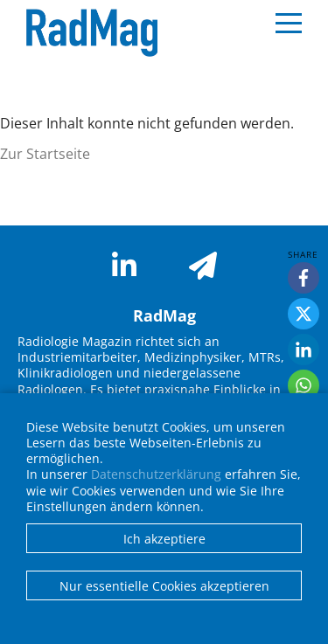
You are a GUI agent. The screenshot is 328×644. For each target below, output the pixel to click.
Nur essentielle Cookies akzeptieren (164, 586)
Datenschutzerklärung (156, 474)
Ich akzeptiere (164, 539)
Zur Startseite (45, 154)
